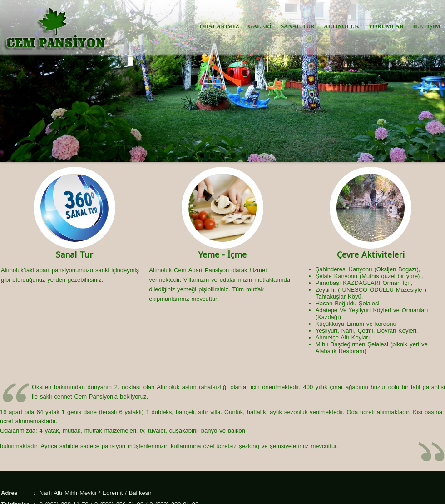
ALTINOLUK (341, 26)
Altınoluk (12, 270)
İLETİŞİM (427, 26)
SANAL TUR (298, 26)
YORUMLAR (386, 26)
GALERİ (260, 26)
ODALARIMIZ (219, 26)
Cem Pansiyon (94, 397)
